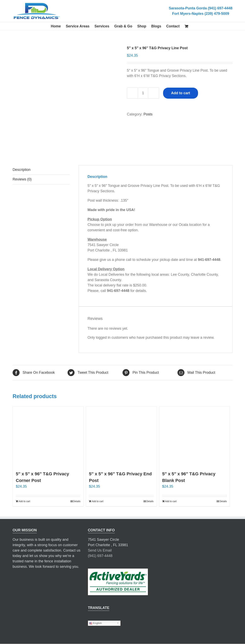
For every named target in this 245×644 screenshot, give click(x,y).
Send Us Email (100, 550)
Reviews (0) (22, 179)
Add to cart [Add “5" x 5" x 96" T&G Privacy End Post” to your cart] (98, 501)
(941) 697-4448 (100, 556)
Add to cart (181, 93)
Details (77, 501)
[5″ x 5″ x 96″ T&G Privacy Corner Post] (48, 437)
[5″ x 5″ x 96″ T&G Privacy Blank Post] (195, 437)
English (95, 623)
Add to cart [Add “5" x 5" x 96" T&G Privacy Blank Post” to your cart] (171, 501)
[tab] (41, 170)
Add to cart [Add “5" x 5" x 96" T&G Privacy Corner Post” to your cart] (24, 501)
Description (22, 170)
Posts (148, 114)
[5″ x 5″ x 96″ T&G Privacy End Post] (121, 437)
